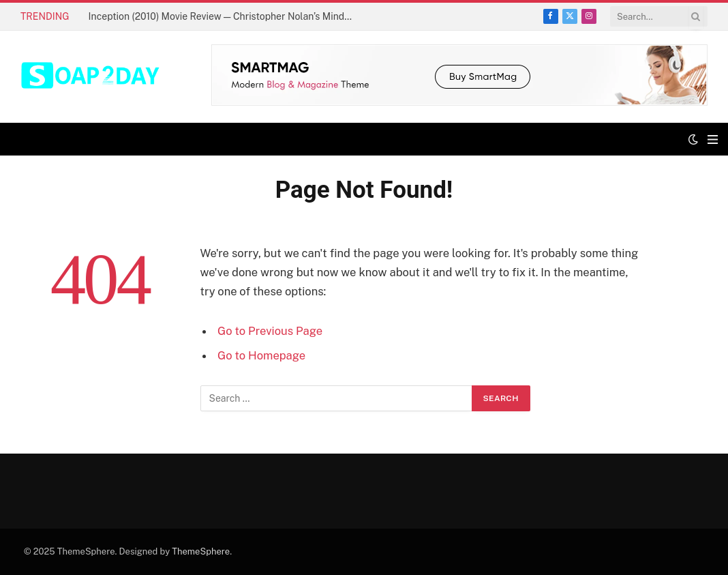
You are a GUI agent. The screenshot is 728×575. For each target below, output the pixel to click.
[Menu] (713, 139)
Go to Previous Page (270, 331)
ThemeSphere (201, 551)
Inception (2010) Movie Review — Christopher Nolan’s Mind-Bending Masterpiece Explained (225, 16)
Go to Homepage (261, 355)
